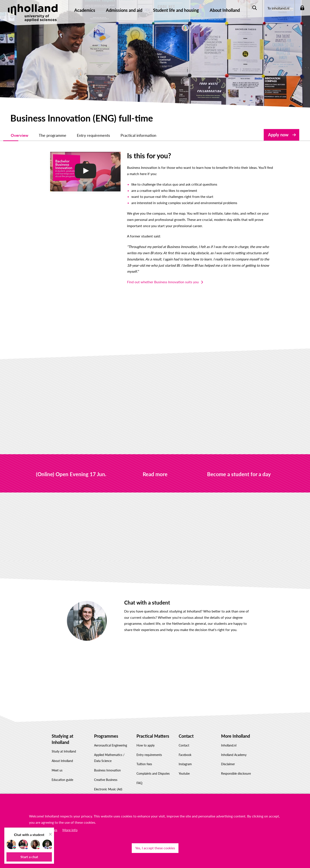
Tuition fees (144, 758)
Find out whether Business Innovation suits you (152, 276)
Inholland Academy (234, 749)
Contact (186, 730)
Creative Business (106, 773)
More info (70, 830)
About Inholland (225, 10)
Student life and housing (176, 10)
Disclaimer (228, 758)
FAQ (139, 777)
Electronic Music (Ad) (108, 783)
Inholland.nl (229, 739)
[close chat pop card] (50, 834)
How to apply (146, 739)
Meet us (57, 764)
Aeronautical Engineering (111, 739)
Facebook (185, 749)
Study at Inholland (64, 745)
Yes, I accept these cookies (155, 848)
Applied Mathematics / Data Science (109, 752)
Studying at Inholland (62, 733)
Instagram (185, 758)
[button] (29, 857)
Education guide (62, 773)
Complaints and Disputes (153, 767)
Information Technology (110, 792)
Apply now (278, 135)
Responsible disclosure (236, 767)
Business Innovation (107, 764)
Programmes (106, 730)
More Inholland (236, 730)
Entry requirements (149, 749)
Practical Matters (153, 730)
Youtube (184, 767)
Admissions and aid (124, 10)
